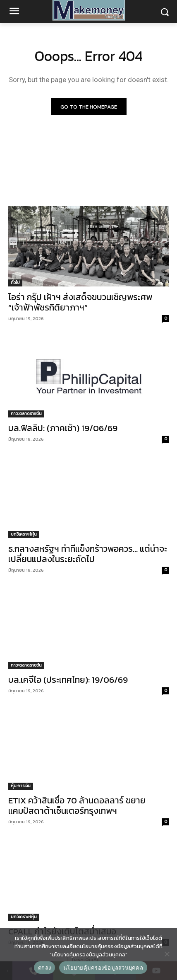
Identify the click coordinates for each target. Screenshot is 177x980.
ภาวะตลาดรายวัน (26, 414)
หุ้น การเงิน (21, 786)
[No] (167, 954)
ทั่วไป (15, 283)
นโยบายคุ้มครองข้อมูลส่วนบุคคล (103, 968)
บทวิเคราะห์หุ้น (24, 534)
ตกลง (44, 968)
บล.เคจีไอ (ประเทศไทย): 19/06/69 (68, 680)
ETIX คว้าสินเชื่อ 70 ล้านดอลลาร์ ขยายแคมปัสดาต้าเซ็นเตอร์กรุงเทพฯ (77, 805)
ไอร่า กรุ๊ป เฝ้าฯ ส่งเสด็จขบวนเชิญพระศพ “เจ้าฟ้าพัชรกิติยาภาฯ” (80, 302)
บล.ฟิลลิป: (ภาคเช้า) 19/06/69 (63, 428)
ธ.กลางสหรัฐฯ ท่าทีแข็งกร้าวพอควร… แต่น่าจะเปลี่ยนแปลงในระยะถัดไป (88, 554)
